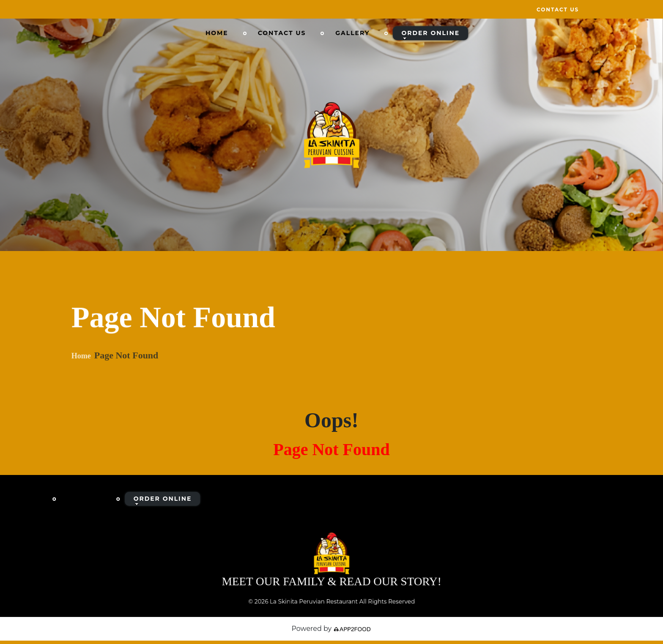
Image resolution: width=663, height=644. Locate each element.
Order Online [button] (430, 33)
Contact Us (558, 10)
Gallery (352, 33)
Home (217, 33)
